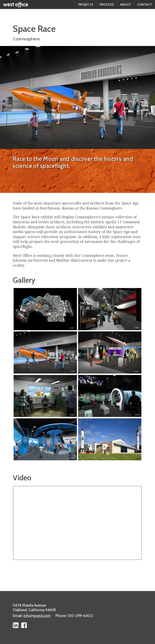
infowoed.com (37, 616)
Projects (86, 4)
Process (107, 4)
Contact (145, 4)
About (125, 4)
